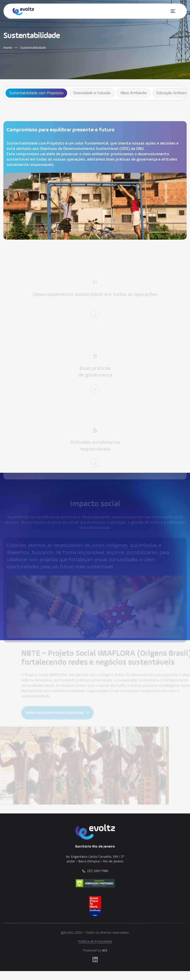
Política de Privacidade (95, 942)
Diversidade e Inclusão (92, 93)
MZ (105, 951)
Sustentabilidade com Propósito (36, 93)
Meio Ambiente (134, 93)
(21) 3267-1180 (98, 871)
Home (8, 48)
